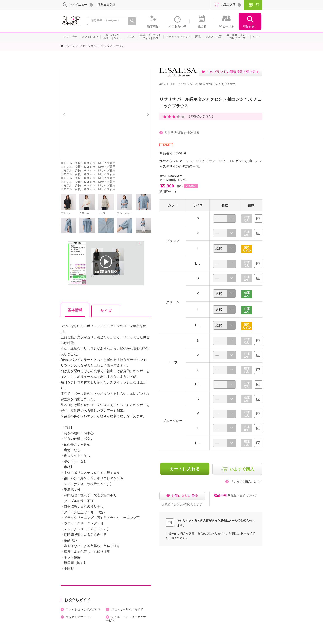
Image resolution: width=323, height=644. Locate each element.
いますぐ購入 (242, 469)
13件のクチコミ (201, 116)
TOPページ (68, 46)
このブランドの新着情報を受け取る (233, 72)
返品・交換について (244, 496)
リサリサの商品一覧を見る (182, 132)
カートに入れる (185, 469)
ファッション (88, 46)
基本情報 (75, 310)
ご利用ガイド (246, 534)
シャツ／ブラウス (112, 46)
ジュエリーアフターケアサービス (126, 619)
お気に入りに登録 (185, 496)
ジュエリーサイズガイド (127, 610)
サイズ (106, 311)
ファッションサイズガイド (83, 610)
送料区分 (165, 192)
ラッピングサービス (79, 617)
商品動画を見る (106, 264)
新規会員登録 (106, 5)
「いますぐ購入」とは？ (247, 482)
